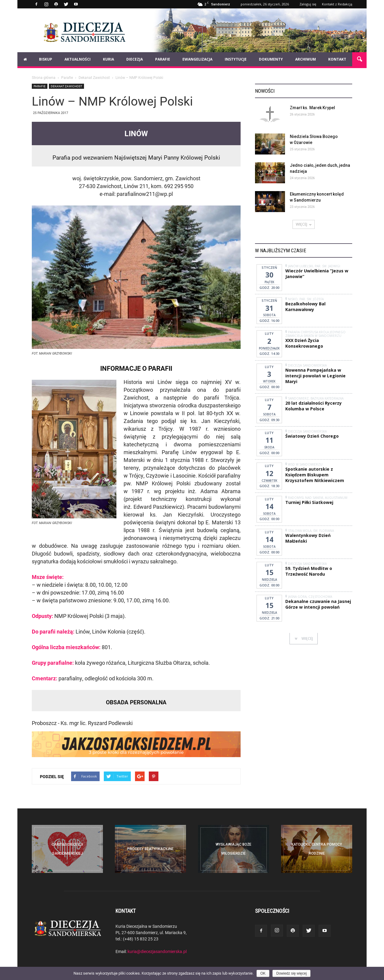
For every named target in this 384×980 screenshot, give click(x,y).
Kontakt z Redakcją (337, 4)
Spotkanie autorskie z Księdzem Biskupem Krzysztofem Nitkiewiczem (315, 475)
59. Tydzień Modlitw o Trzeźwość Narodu (309, 571)
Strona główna (44, 77)
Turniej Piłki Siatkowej (309, 502)
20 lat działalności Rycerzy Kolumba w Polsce (313, 406)
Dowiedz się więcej (291, 973)
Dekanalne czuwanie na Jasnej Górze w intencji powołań (318, 604)
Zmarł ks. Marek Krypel (312, 108)
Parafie (40, 86)
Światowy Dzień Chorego (312, 436)
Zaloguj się (308, 4)
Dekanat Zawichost (66, 86)
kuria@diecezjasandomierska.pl (157, 951)
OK (263, 973)
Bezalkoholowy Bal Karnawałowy (305, 307)
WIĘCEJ (304, 224)
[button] (359, 59)
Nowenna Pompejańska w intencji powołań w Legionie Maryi (315, 376)
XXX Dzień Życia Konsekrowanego (304, 343)
